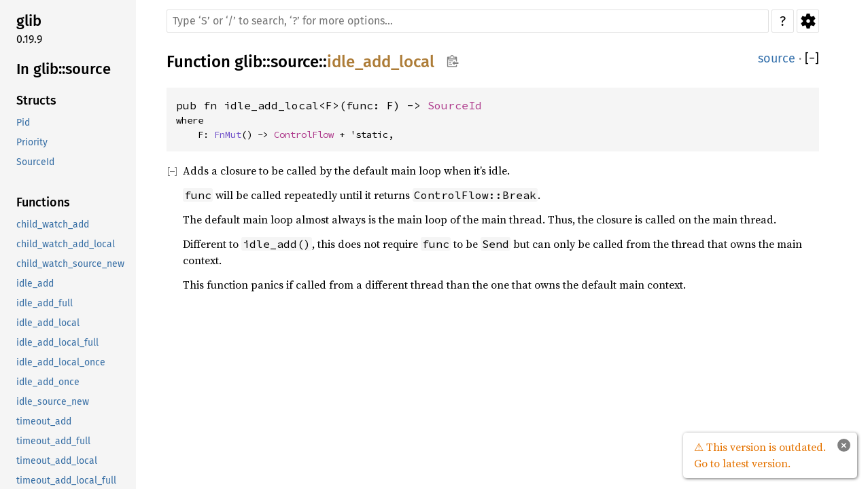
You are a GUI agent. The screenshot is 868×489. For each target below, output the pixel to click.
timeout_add (44, 421)
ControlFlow (304, 134)
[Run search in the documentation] (468, 21)
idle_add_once (48, 382)
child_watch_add (53, 224)
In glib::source (64, 69)
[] (812, 59)
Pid (23, 123)
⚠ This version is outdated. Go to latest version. (760, 455)
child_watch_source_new (70, 264)
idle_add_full (45, 303)
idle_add (35, 284)
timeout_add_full (53, 441)
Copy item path (452, 61)
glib (29, 21)
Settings (808, 21)
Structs (36, 101)
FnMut (228, 134)
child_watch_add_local (66, 244)
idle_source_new (53, 402)
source (295, 62)
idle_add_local (48, 323)
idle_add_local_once (61, 362)
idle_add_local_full (57, 343)
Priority (32, 142)
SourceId (35, 162)
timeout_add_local (57, 461)
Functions (43, 202)
